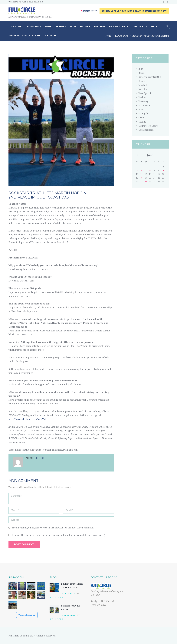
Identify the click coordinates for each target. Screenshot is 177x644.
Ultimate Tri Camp (148, 126)
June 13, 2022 (68, 616)
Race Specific (145, 93)
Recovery (143, 101)
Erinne (142, 81)
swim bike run (70, 450)
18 (141, 178)
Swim (141, 118)
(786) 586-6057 (90, 11)
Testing (142, 122)
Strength (143, 113)
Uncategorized (146, 130)
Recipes (142, 97)
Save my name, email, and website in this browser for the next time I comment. (53, 528)
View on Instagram (27, 615)
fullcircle (40, 458)
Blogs (141, 73)
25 (141, 181)
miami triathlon (23, 450)
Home (108, 36)
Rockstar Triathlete (52, 450)
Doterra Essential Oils (150, 77)
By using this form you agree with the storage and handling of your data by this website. (58, 535)
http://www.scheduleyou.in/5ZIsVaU (27, 419)
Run (141, 109)
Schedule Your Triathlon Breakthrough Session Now (134, 11)
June (150, 155)
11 (141, 174)
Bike (141, 69)
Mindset (143, 85)
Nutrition (143, 89)
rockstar (36, 450)
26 (146, 181)
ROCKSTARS (122, 36)
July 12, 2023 (68, 594)
